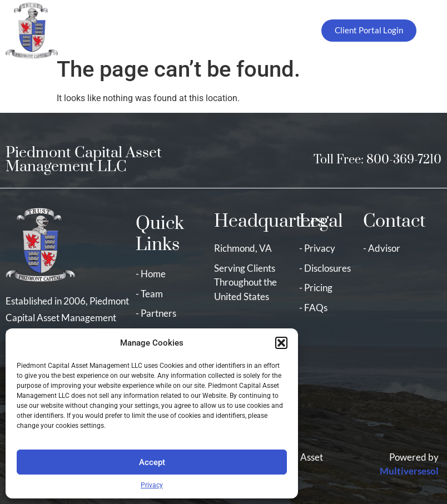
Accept (152, 462)
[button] (281, 343)
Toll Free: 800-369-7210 (378, 160)
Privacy (152, 485)
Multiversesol (409, 471)
